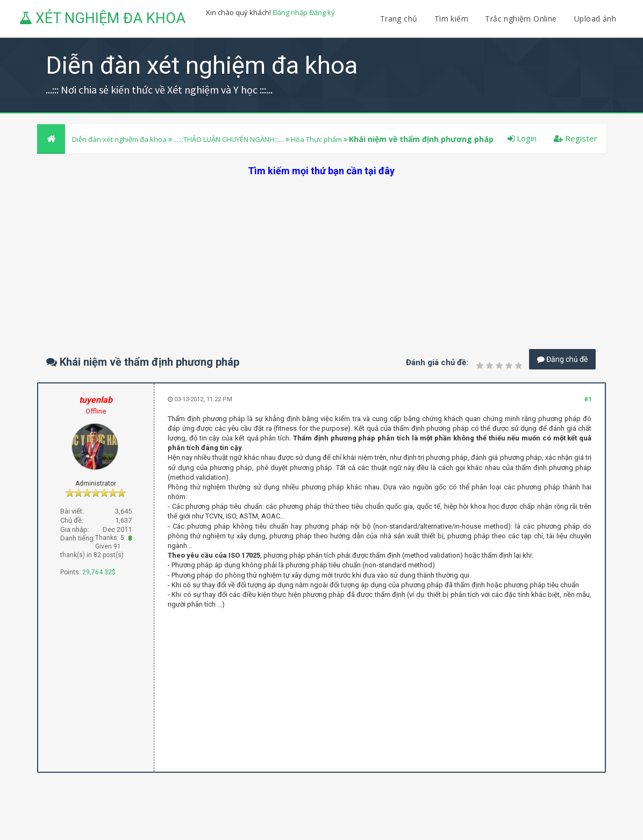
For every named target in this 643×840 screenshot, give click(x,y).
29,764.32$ (99, 572)
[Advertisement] (321, 253)
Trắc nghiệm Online (522, 19)
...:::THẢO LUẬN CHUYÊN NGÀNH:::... (229, 139)
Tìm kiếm (451, 19)
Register (576, 138)
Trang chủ (399, 19)
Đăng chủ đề (562, 359)
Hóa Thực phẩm (316, 139)
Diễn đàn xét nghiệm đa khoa (120, 139)
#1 (588, 399)
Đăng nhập (290, 12)
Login (522, 138)
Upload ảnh (595, 19)
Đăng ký (322, 12)
